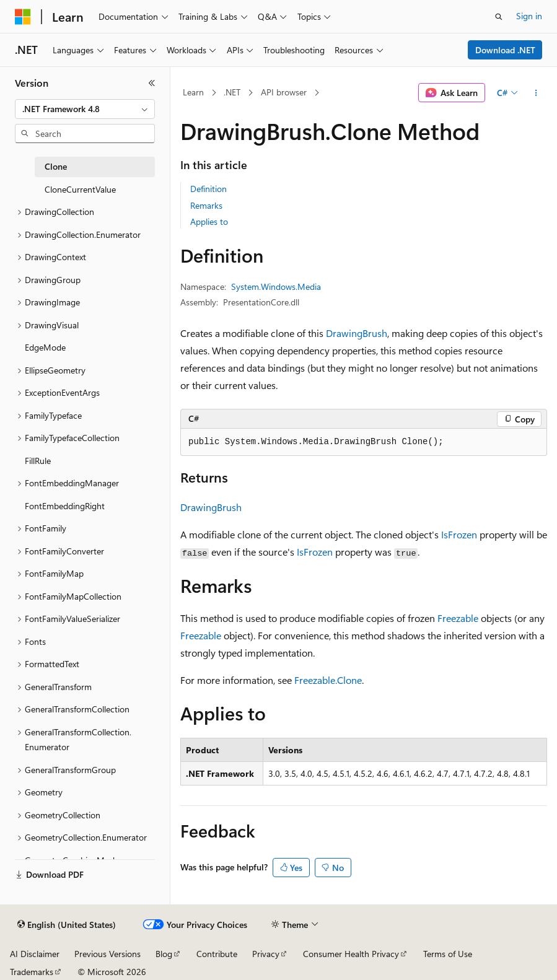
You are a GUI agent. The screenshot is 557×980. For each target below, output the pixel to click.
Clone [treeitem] (56, 166)
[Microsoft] (23, 17)
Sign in (529, 16)
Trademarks (32, 972)
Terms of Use (448, 954)
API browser (284, 92)
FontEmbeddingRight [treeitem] (65, 506)
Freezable (458, 618)
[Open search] (499, 17)
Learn (193, 92)
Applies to (209, 221)
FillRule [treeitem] (38, 461)
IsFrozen (459, 534)
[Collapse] (152, 83)
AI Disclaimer (35, 954)
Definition (208, 189)
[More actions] (536, 93)
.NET (232, 92)
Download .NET (505, 50)
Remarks (206, 205)
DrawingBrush (357, 333)
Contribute (217, 954)
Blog (164, 954)
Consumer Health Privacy (351, 954)
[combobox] (85, 109)
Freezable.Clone (328, 680)
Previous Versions (107, 954)
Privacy (266, 954)
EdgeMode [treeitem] (45, 347)
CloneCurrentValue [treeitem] (80, 189)
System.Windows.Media (276, 287)
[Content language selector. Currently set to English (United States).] (67, 925)
